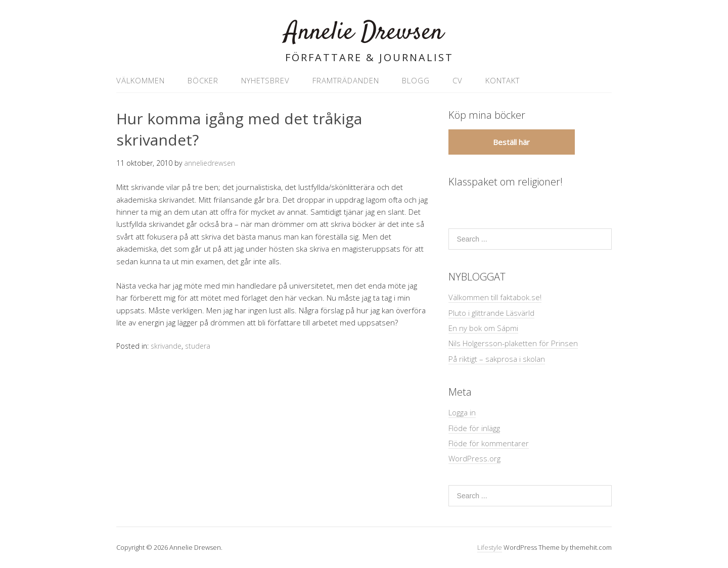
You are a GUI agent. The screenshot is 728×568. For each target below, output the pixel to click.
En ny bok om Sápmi (483, 328)
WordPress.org (474, 458)
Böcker (203, 80)
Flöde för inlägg (474, 428)
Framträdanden (346, 80)
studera (198, 346)
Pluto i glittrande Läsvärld (491, 313)
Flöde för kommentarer (489, 443)
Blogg (416, 80)
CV (458, 80)
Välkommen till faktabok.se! (495, 297)
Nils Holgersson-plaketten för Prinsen (513, 343)
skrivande (166, 346)
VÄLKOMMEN (141, 80)
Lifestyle (490, 547)
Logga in (462, 412)
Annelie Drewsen (364, 33)
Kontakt (503, 80)
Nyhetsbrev (265, 80)
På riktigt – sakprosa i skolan (497, 359)
